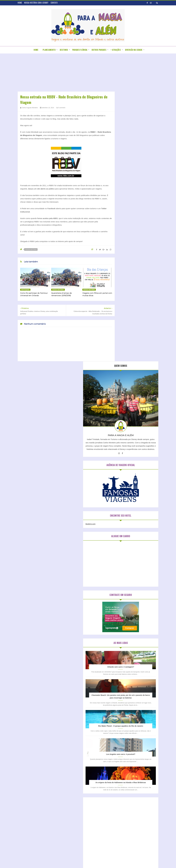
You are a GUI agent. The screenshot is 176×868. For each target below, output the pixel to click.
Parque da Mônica (128, 702)
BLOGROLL (92, 777)
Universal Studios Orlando (131, 718)
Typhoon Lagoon (127, 710)
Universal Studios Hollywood (131, 714)
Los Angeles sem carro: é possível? (138, 456)
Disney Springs (127, 673)
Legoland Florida (144, 694)
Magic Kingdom (145, 698)
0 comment (61, 108)
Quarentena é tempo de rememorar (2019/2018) (61, 294)
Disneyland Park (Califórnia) (131, 681)
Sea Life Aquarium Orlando (131, 706)
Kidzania (142, 689)
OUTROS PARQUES (99, 50)
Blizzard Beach (127, 660)
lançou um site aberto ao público (41, 189)
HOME (20, 3)
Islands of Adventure (129, 689)
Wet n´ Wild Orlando (129, 723)
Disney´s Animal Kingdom (131, 685)
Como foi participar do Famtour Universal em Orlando (34, 294)
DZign (113, 861)
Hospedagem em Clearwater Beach (136, 626)
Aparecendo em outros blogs (80, 792)
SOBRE (82, 777)
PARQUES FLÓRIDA (80, 50)
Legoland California (128, 694)
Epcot (145, 685)
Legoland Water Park (129, 698)
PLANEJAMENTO (49, 50)
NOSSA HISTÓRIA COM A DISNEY (36, 3)
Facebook (52, 208)
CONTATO (54, 3)
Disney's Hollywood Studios (131, 677)
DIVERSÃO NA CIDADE (134, 50)
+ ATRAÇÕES (116, 50)
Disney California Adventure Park (133, 669)
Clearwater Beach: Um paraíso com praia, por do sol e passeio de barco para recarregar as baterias (138, 385)
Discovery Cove (127, 665)
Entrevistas (73, 800)
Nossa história (31, 249)
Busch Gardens (140, 660)
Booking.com (125, 206)
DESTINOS (64, 50)
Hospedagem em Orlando (132, 631)
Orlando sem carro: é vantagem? (138, 349)
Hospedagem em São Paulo (133, 635)
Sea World (147, 706)
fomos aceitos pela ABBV (47, 218)
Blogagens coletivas (76, 796)
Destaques (25, 290)
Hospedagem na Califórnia (133, 639)
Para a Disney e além (92, 861)
